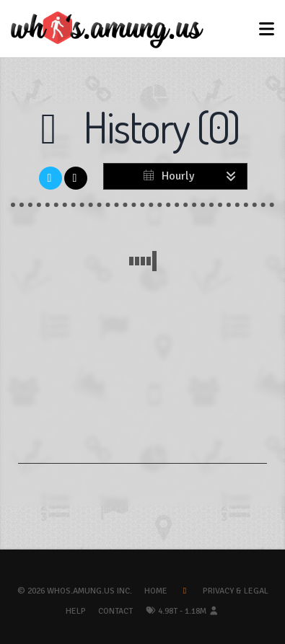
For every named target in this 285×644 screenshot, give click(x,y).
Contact (115, 611)
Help (76, 611)
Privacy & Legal (236, 591)
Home (156, 591)
